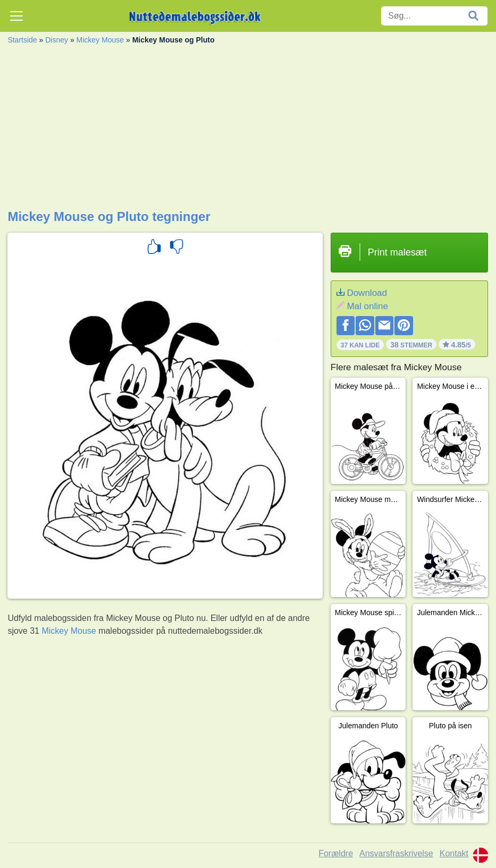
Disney (57, 40)
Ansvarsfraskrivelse (396, 853)
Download (367, 293)
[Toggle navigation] (16, 16)
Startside (22, 40)
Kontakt (454, 853)
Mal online (367, 306)
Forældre (336, 853)
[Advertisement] (248, 130)
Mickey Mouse (100, 40)
